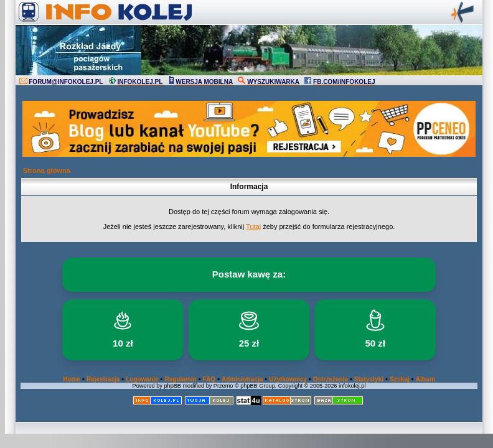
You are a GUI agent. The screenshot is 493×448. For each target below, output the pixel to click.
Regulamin (180, 379)
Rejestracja (103, 379)
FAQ (209, 379)
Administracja (242, 379)
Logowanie (142, 379)
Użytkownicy (288, 379)
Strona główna (47, 170)
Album (425, 379)
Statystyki (369, 379)
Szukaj (400, 379)
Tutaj (253, 226)
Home (72, 379)
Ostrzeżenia (331, 379)
